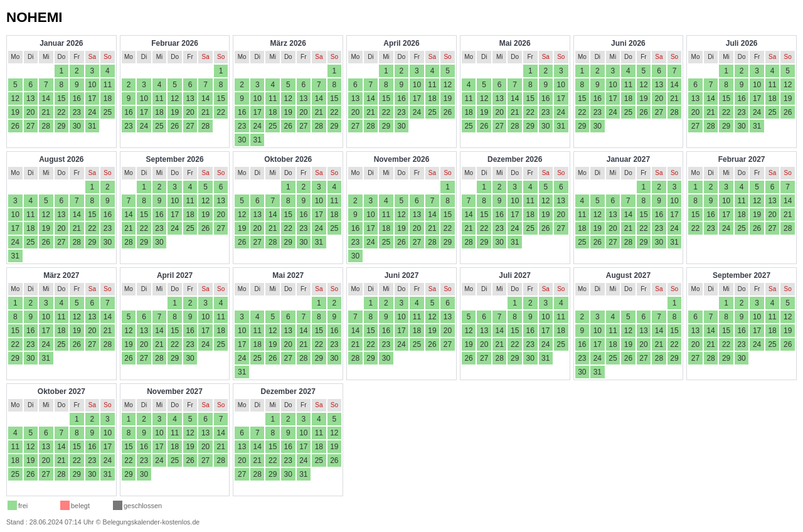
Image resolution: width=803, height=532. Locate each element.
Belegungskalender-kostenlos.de (152, 522)
